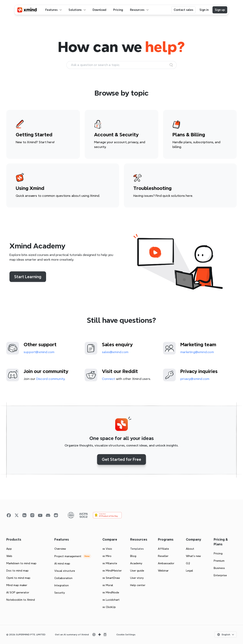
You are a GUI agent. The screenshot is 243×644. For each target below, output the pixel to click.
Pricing (218, 553)
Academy (136, 563)
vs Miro (107, 556)
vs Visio (107, 549)
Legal (189, 571)
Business (219, 568)
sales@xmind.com (115, 353)
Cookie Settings (126, 635)
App (9, 549)
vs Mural (108, 585)
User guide (137, 571)
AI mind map (62, 563)
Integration (62, 585)
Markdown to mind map (21, 563)
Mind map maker (17, 585)
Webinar (163, 571)
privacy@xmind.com (195, 380)
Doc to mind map (17, 571)
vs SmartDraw (111, 578)
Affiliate (163, 549)
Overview (60, 549)
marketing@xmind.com (197, 353)
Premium (219, 561)
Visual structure (65, 571)
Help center (138, 585)
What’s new (193, 556)
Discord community (50, 380)
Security (60, 593)
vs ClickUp (109, 607)
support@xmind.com (39, 353)
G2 (188, 563)
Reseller (163, 556)
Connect (109, 380)
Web (9, 556)
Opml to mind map (18, 578)
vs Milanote (110, 563)
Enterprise (220, 575)
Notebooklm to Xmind (21, 600)
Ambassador (166, 563)
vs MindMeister (112, 571)
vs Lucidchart (111, 600)
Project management (68, 556)
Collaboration (63, 578)
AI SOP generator (18, 592)
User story (137, 578)
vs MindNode (111, 592)
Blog (133, 556)
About (190, 549)
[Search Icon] (121, 65)
